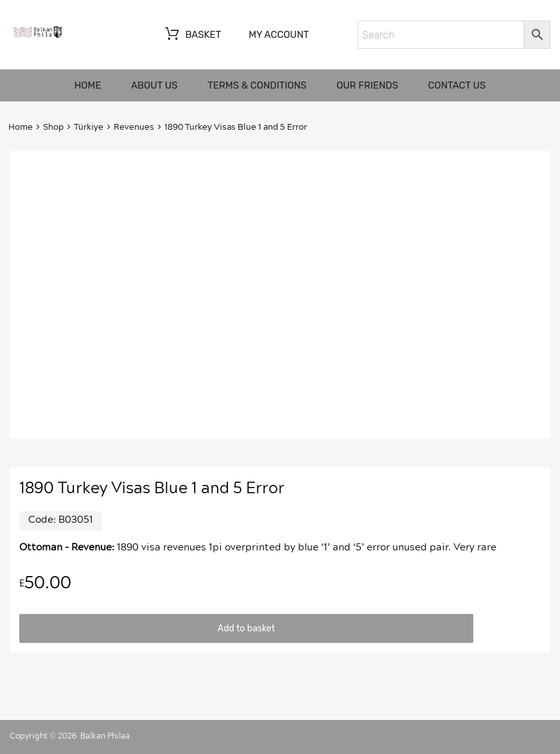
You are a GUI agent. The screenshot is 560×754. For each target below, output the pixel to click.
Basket (192, 35)
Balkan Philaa (105, 736)
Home (88, 85)
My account (279, 35)
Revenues (134, 127)
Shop (53, 127)
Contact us (457, 85)
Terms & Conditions (257, 85)
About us (154, 85)
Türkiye (89, 127)
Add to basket (246, 628)
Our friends (367, 85)
